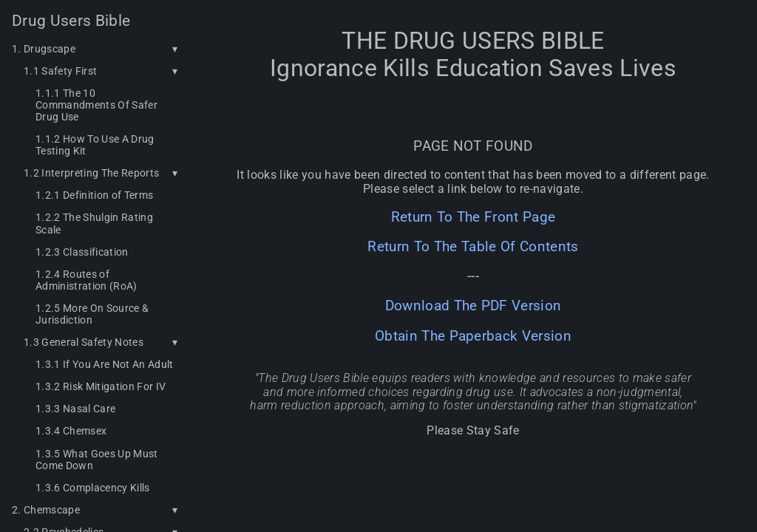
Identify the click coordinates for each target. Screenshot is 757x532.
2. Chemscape (46, 510)
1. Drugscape (44, 49)
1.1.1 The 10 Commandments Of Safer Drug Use (96, 105)
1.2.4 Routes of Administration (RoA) (86, 280)
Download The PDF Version (473, 306)
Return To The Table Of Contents (473, 247)
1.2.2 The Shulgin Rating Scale (94, 223)
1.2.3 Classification (82, 252)
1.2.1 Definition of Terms (94, 195)
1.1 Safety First (60, 71)
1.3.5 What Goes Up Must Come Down (97, 460)
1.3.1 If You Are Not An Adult (105, 364)
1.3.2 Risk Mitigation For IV (101, 386)
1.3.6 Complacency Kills (93, 488)
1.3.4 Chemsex (71, 431)
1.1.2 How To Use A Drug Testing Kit (95, 145)
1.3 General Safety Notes (84, 342)
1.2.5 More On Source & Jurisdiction (92, 314)
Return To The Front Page (473, 217)
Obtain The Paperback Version (473, 336)
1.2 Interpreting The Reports (91, 173)
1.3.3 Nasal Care (75, 409)
